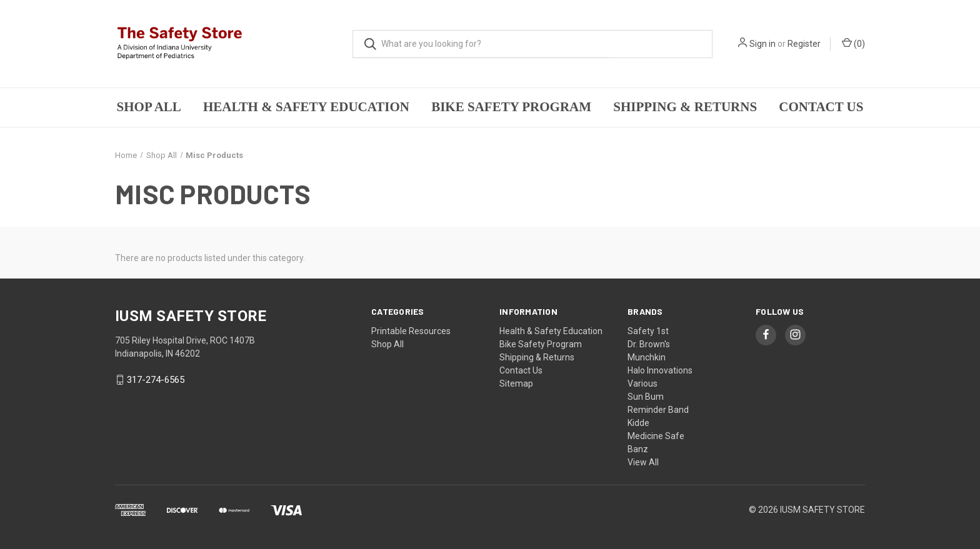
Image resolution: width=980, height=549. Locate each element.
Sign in (762, 44)
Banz (638, 449)
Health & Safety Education (306, 107)
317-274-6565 (156, 380)
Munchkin (647, 357)
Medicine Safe (656, 436)
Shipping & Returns (685, 107)
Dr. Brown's (649, 344)
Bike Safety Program (511, 107)
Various (642, 383)
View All (643, 462)
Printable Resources (411, 331)
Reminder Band (658, 410)
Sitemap (516, 383)
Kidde (638, 423)
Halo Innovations (660, 370)
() (853, 43)
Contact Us (821, 107)
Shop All (149, 107)
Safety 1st (648, 331)
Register (804, 44)
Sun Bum (646, 397)
